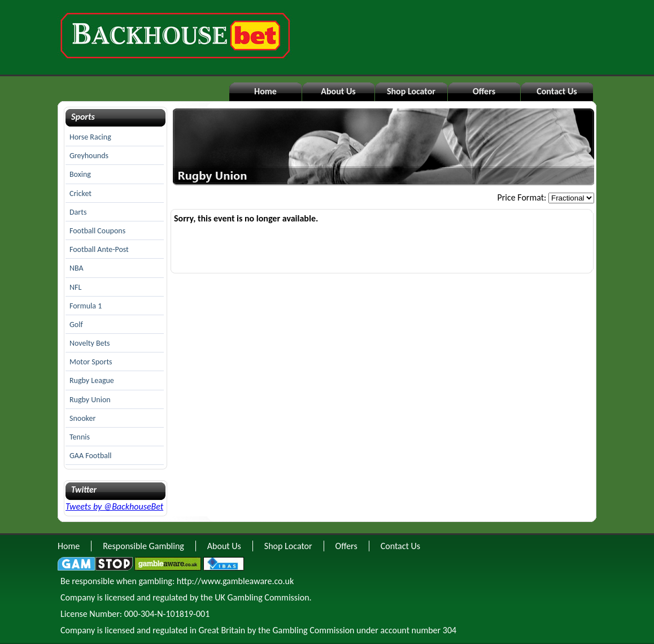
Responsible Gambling (143, 546)
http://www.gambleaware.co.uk (235, 581)
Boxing (80, 174)
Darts (78, 212)
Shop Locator (411, 91)
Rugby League (92, 380)
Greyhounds (89, 156)
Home (265, 91)
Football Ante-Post (99, 249)
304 (450, 630)
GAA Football (90, 456)
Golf (76, 325)
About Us (338, 91)
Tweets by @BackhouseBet (114, 506)
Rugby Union (90, 400)
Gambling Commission (313, 630)
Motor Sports (91, 362)
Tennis (80, 437)
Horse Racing (90, 137)
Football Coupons (97, 231)
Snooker (82, 418)
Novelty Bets (90, 343)
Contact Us (557, 91)
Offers (484, 91)
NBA (77, 268)
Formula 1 (86, 306)
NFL (75, 287)
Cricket (80, 193)
